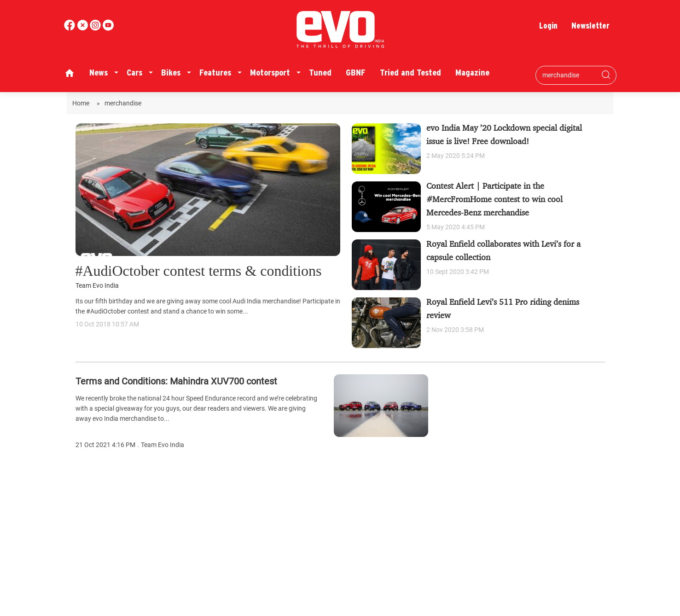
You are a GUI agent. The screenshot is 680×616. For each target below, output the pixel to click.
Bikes (171, 73)
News (99, 73)
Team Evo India (97, 286)
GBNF (356, 73)
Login (548, 26)
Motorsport (270, 73)
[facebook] (70, 28)
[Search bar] (569, 75)
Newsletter (590, 26)
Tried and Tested (410, 73)
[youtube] (96, 28)
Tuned (320, 73)
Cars (134, 73)
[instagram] (108, 28)
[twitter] (83, 28)
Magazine (472, 73)
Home (82, 103)
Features (215, 73)
